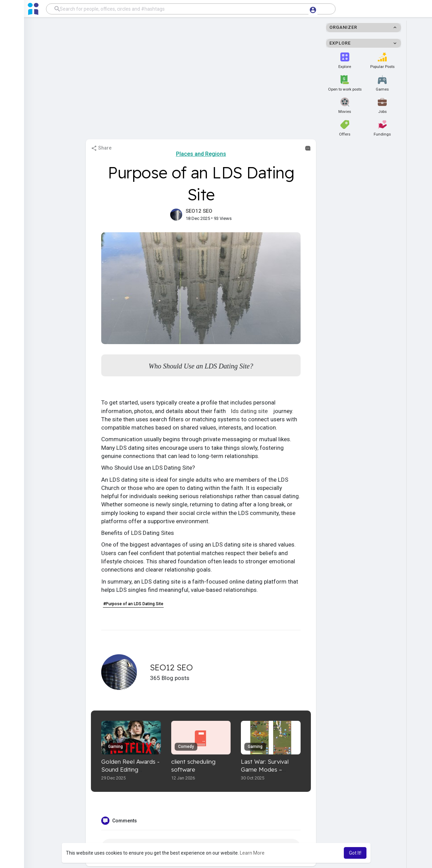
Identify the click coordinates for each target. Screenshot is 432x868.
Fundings (382, 128)
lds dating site (250, 411)
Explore (345, 61)
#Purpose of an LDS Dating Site (133, 604)
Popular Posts (382, 61)
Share (101, 148)
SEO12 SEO (199, 211)
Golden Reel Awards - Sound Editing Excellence (130, 769)
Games (382, 83)
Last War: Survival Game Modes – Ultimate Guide (265, 769)
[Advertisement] (216, 80)
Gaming (115, 747)
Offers (345, 128)
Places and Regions (201, 154)
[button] (191, 9)
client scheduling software (193, 765)
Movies (345, 106)
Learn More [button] (252, 853)
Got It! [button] (355, 853)
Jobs (382, 106)
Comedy (186, 747)
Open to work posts (345, 83)
